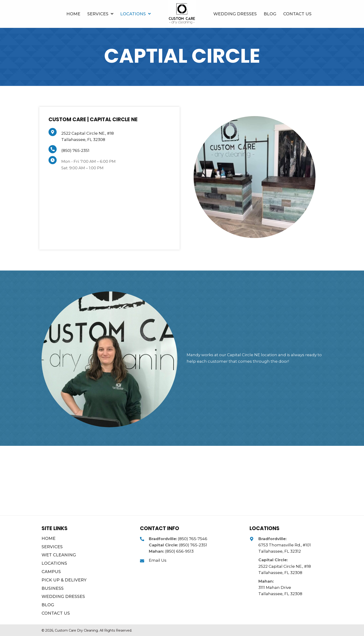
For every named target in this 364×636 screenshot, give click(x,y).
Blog (48, 605)
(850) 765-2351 (75, 150)
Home (49, 538)
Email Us (158, 560)
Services (52, 547)
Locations (54, 563)
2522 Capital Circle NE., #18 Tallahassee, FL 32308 (285, 569)
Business (53, 588)
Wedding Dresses (63, 597)
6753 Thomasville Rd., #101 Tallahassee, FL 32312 (285, 548)
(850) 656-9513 (179, 551)
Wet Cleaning (59, 555)
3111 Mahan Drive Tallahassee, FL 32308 (280, 591)
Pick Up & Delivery (64, 580)
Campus (51, 572)
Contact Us (56, 613)
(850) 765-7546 (193, 539)
